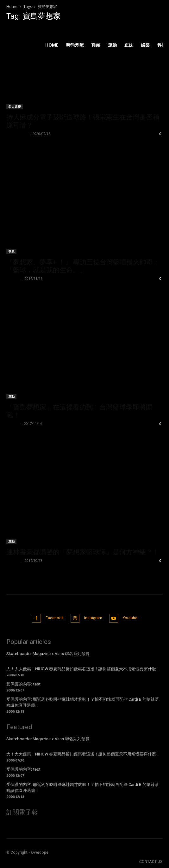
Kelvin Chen (17, 134)
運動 (11, 396)
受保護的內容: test (23, 684)
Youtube (130, 618)
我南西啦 (13, 278)
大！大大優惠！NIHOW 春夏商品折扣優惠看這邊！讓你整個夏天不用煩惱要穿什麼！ (83, 669)
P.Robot (13, 560)
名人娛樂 (15, 106)
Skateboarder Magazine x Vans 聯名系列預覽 (48, 654)
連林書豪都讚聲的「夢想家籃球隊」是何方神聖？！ (83, 552)
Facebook (55, 618)
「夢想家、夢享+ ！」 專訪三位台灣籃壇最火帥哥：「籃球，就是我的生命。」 (83, 266)
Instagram (93, 618)
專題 (11, 251)
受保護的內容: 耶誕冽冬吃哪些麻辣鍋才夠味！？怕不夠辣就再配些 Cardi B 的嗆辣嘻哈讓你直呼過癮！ (83, 702)
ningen (13, 424)
